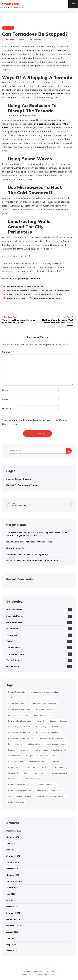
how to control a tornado (17, 294)
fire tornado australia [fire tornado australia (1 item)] (45, 709)
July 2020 (11, 938)
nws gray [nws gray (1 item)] (30, 756)
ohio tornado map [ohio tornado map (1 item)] (16, 761)
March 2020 (12, 951)
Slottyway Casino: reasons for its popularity (27, 554)
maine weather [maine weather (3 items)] (34, 744)
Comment (8, 352)
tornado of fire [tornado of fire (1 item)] (14, 779)
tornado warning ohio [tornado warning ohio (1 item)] (47, 784)
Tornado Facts (10, 4)
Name (6, 390)
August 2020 (12, 932)
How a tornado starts (16, 548)
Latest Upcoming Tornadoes (25, 278)
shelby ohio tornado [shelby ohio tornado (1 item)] (38, 761)
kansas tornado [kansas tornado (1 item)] (15, 744)
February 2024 (13, 856)
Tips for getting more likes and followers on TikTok (19, 320)
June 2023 (11, 894)
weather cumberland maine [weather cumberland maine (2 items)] (20, 796)
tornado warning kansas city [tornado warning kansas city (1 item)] (20, 784)
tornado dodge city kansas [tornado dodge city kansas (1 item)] (37, 767)
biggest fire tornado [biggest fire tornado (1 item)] (17, 692)
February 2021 (13, 913)
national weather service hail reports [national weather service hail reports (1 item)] (50, 750)
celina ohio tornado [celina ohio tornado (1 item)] (41, 698)
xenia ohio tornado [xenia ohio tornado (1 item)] (16, 802)
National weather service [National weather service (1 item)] (19, 750)
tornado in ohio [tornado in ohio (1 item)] (39, 773)
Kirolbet (27, 965)
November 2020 (14, 926)
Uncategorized (13, 666)
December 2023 (14, 869)
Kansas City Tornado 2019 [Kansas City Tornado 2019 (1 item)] (47, 727)
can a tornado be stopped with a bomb (23, 287)
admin (22, 40)
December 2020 (14, 919)
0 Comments (35, 40)
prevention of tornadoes (49, 294)
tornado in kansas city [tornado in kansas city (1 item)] (18, 773)
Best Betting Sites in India (43, 965)
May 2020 (11, 945)
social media (12, 629)
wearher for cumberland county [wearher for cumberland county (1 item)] (50, 790)
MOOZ (33, 974)
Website (6, 409)
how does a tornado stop (56, 290)
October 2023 (13, 875)
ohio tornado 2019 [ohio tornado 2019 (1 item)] (47, 756)
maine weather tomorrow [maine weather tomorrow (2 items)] (57, 744)
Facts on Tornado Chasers (19, 479)
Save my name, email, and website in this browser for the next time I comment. (35, 422)
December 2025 (14, 831)
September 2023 (14, 881)
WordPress (52, 974)
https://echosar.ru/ (17, 506)
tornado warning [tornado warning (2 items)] (33, 779)
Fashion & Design (15, 616)
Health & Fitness (14, 622)
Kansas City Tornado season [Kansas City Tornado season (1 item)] (20, 738)
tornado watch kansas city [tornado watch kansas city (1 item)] (20, 790)
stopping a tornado (14, 298)
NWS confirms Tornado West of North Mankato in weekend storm (56, 321)
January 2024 (13, 862)
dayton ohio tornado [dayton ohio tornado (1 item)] (17, 704)
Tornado (8, 28)
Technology (12, 635)
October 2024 (13, 837)
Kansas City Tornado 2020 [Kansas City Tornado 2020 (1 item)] (19, 733)
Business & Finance (15, 610)
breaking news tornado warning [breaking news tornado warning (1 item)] (44, 692)
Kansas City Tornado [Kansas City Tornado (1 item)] (58, 721)
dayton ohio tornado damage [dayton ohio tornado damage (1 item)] (44, 704)
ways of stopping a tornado (45, 298)
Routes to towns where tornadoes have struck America (32, 560)
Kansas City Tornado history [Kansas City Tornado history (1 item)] (48, 733)
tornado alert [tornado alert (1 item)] (14, 767)
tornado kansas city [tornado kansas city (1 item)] (60, 773)
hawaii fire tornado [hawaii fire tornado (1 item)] (42, 715)
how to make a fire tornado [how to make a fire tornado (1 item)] (20, 721)
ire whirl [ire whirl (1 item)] (40, 721)
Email (6, 399)
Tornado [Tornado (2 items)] (56, 761)
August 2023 (12, 888)
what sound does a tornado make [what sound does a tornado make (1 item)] (51, 796)
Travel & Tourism (14, 660)
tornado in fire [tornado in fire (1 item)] (60, 767)
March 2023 (12, 907)
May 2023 (11, 900)
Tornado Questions (15, 654)
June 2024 (11, 843)
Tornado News (13, 648)
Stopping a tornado (52, 94)
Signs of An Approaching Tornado (22, 485)
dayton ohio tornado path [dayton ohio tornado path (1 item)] (19, 709)
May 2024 (11, 850)
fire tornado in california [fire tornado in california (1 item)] (18, 715)
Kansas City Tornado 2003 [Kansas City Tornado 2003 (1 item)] (19, 727)
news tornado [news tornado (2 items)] (14, 756)
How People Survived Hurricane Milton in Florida (29, 542)
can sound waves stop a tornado (21, 290)
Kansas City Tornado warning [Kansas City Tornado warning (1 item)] (51, 738)
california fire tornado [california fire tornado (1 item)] (17, 698)
